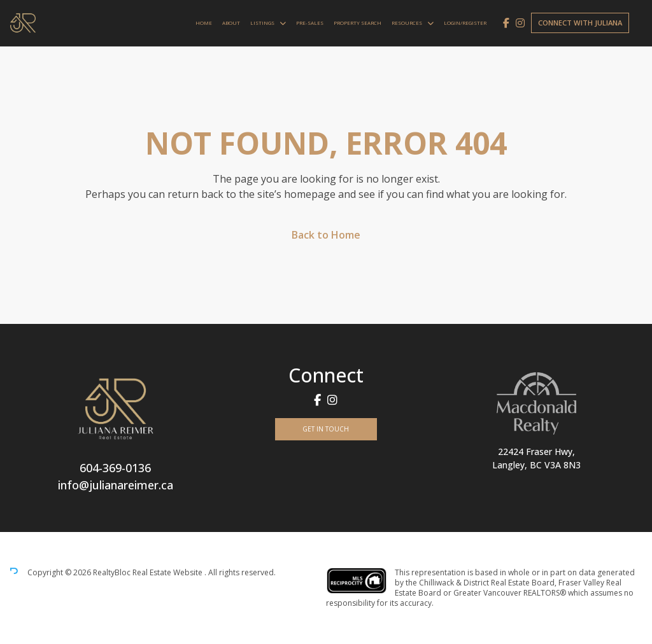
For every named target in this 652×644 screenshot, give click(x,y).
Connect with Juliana (580, 23)
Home (204, 23)
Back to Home (326, 235)
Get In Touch (326, 429)
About (231, 23)
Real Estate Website (168, 572)
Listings (262, 23)
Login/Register (465, 23)
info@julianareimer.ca (116, 485)
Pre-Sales (310, 23)
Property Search (358, 23)
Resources (407, 23)
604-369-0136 (115, 468)
